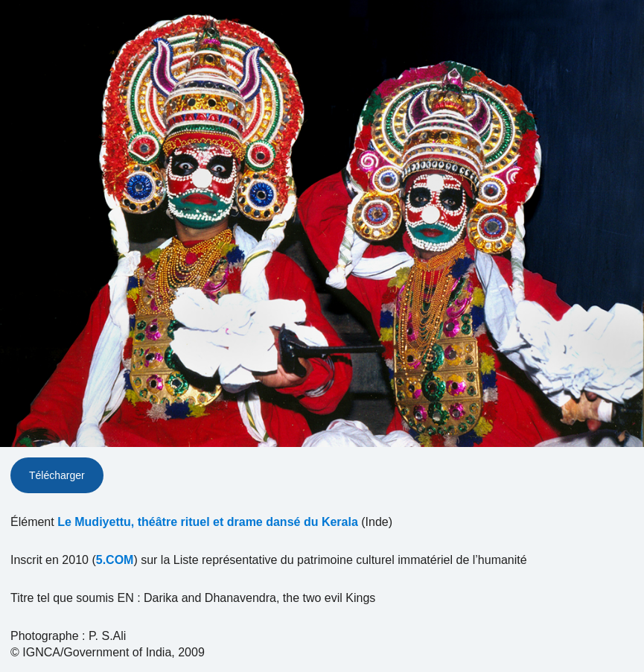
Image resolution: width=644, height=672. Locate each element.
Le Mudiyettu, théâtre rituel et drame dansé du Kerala (208, 522)
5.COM (115, 560)
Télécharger (57, 475)
